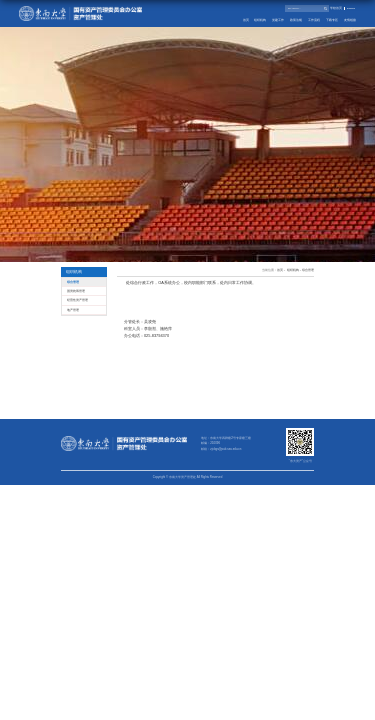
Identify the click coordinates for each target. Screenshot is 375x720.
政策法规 (296, 20)
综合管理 (308, 270)
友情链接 (350, 20)
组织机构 (260, 20)
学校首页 (336, 8)
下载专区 (332, 20)
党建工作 (278, 20)
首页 (246, 20)
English (351, 8)
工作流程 (314, 20)
